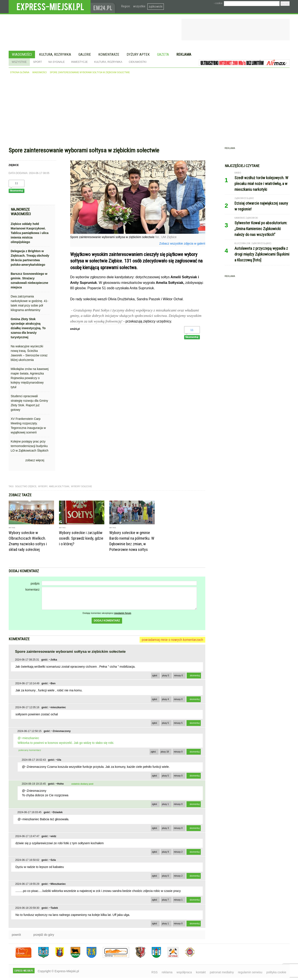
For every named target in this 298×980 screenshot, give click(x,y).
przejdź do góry (44, 935)
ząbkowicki (156, 6)
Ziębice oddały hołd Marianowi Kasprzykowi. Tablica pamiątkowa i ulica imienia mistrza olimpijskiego (30, 233)
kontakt (201, 972)
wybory (43, 486)
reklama (167, 972)
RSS (155, 972)
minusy (178, 676)
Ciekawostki (138, 62)
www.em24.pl (104, 7)
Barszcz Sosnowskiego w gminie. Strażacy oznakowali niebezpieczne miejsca (30, 281)
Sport (37, 62)
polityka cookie (276, 972)
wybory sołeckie (82, 486)
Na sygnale (57, 62)
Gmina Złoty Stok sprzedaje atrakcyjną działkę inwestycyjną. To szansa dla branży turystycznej (28, 328)
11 (16, 183)
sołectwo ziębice (26, 486)
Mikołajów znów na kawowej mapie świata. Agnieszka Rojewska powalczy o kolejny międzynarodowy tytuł (30, 378)
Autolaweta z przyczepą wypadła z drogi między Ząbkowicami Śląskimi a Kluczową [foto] (262, 254)
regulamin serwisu (250, 972)
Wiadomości (22, 54)
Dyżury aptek (138, 54)
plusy (166, 676)
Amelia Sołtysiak (59, 486)
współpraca (184, 972)
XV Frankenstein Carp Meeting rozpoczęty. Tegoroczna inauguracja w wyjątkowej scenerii (28, 426)
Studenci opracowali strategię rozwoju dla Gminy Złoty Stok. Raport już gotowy (29, 403)
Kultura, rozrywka (55, 54)
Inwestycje (79, 62)
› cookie (218, 3)
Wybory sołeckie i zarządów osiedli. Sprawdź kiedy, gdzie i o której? (81, 538)
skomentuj (195, 676)
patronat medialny (222, 972)
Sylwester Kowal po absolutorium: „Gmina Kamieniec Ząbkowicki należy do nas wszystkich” (261, 229)
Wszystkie (19, 62)
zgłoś (155, 676)
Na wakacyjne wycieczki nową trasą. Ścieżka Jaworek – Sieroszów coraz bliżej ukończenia (29, 353)
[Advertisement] (149, 111)
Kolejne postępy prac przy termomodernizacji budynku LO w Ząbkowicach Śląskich (30, 446)
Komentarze (109, 54)
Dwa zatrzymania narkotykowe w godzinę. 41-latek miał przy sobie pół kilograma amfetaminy (30, 303)
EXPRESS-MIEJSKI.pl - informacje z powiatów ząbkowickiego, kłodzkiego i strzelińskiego (50, 7)
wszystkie (139, 6)
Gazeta (163, 54)
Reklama (184, 54)
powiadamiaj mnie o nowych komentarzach (172, 640)
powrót (16, 935)
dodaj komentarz (107, 621)
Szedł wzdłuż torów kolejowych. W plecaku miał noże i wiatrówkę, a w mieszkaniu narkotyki (261, 184)
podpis (35, 583)
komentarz (33, 590)
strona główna (20, 72)
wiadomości (39, 72)
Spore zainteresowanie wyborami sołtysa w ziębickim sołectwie (90, 72)
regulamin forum (123, 613)
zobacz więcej (35, 460)
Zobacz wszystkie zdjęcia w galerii (182, 243)
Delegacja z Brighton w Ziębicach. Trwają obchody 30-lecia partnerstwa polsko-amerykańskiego (30, 258)
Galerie (85, 54)
